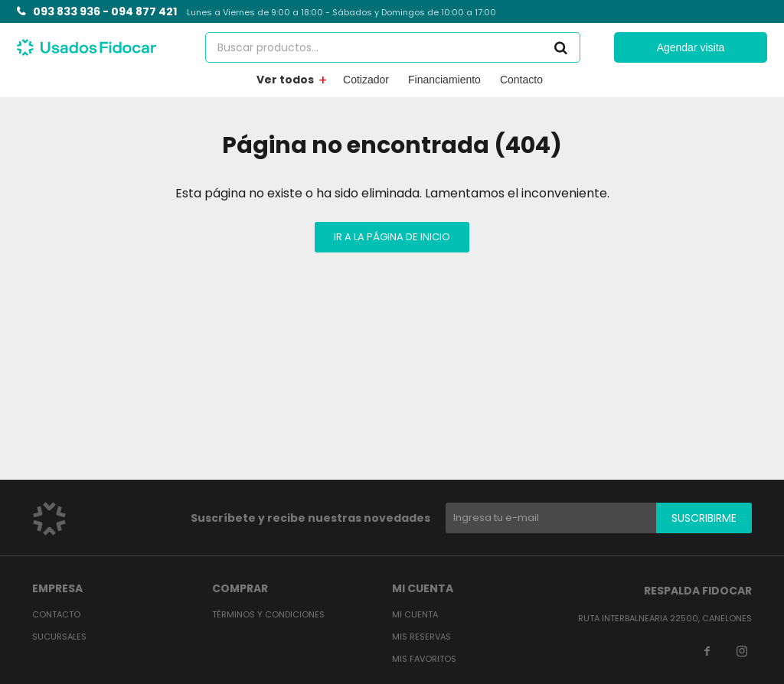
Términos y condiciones (268, 614)
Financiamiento (444, 80)
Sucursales (59, 637)
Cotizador (366, 80)
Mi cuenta (415, 614)
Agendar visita (691, 47)
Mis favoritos (424, 659)
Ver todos (285, 80)
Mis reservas (421, 637)
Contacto (521, 80)
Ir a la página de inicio (392, 237)
